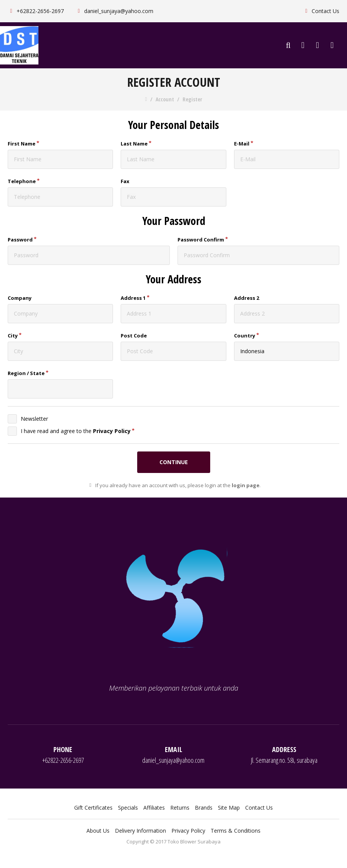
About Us (98, 831)
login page (246, 485)
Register (192, 99)
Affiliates (154, 808)
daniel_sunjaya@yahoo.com (114, 11)
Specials (128, 808)
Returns (180, 808)
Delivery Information (140, 831)
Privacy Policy (188, 831)
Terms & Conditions (236, 831)
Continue (174, 462)
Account (165, 99)
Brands (204, 808)
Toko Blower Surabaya (194, 842)
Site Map (229, 808)
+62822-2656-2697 (36, 11)
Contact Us (321, 11)
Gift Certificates (93, 808)
